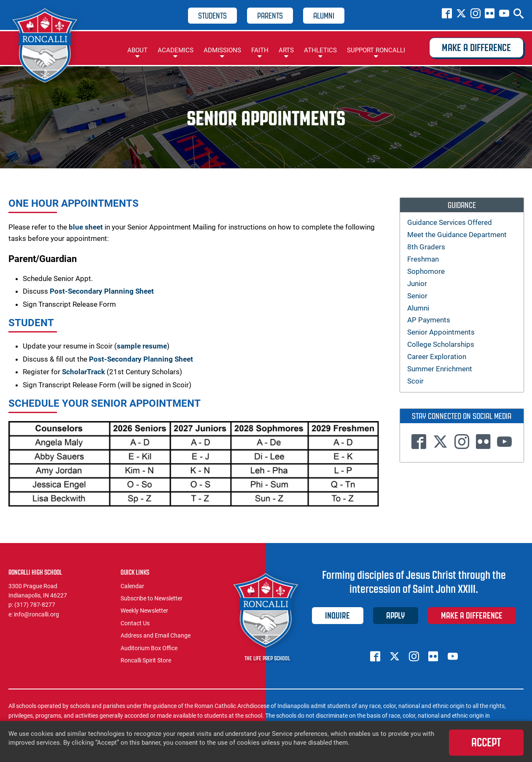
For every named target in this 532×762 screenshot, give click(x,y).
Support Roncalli (376, 50)
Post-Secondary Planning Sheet (102, 291)
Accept (486, 742)
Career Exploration (437, 357)
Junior (417, 284)
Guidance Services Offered (450, 222)
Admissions (222, 50)
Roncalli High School (46, 47)
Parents (270, 16)
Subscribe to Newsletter (152, 598)
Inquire (337, 615)
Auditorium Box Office (149, 648)
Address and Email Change (156, 635)
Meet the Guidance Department (457, 235)
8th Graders (426, 247)
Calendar (132, 586)
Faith (260, 50)
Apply (395, 615)
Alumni (324, 16)
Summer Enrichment (440, 369)
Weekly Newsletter (144, 611)
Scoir (415, 381)
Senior (417, 296)
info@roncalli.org (36, 614)
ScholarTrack (83, 372)
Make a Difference (476, 48)
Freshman (423, 259)
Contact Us (135, 623)
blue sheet (86, 227)
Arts (286, 50)
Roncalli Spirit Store (146, 660)
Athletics (320, 50)
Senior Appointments (441, 332)
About (137, 50)
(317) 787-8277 (35, 605)
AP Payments (429, 320)
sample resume (142, 346)
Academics (176, 50)
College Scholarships (441, 344)
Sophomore (426, 271)
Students (212, 16)
